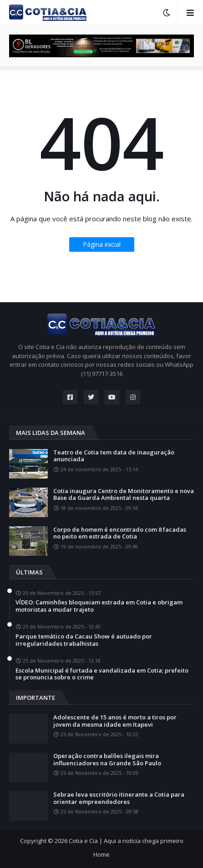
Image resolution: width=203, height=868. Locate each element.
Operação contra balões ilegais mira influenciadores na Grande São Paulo (107, 760)
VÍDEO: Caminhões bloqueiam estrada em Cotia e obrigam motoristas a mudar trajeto (99, 606)
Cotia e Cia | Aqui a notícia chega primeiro (126, 841)
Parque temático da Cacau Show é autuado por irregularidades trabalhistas (84, 640)
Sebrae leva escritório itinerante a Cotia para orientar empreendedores (119, 798)
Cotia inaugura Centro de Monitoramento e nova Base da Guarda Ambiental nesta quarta (124, 495)
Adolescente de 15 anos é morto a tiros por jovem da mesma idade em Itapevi (115, 721)
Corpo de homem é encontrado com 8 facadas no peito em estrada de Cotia (120, 533)
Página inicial (102, 244)
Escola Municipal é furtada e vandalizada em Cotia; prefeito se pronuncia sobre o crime (102, 674)
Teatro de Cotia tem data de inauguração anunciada (114, 456)
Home (101, 854)
